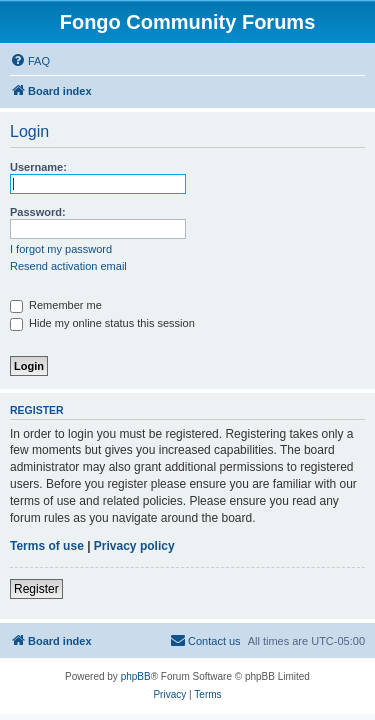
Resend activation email (68, 266)
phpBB (136, 676)
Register (36, 589)
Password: (38, 212)
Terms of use (47, 546)
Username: (38, 167)
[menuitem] (30, 61)
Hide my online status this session (102, 323)
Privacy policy (134, 546)
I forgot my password (61, 249)
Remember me (56, 305)
